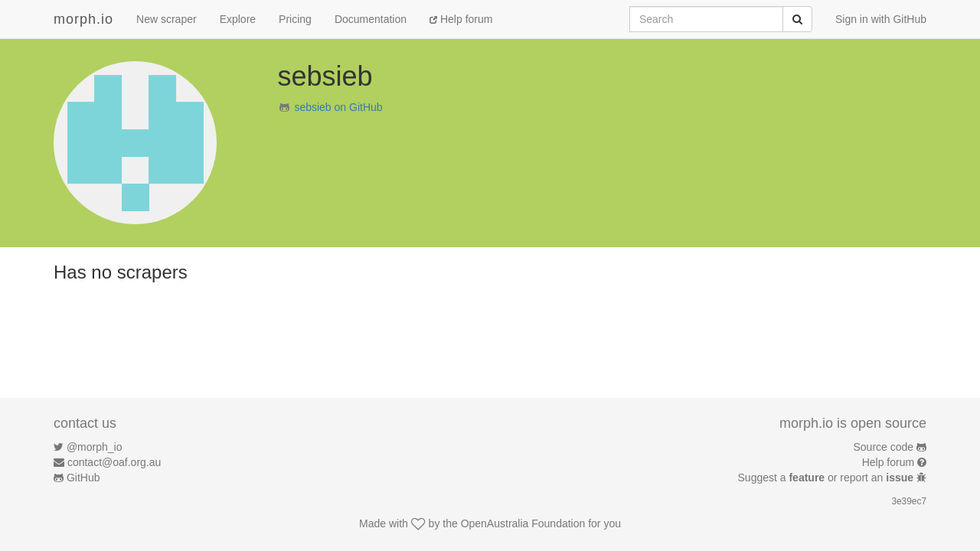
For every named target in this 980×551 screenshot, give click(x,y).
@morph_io (95, 447)
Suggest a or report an (827, 478)
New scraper (167, 19)
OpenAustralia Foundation (523, 523)
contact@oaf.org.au (114, 462)
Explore (238, 19)
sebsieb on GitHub (338, 107)
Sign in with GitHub (881, 19)
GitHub (83, 478)
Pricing (295, 19)
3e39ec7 (909, 501)
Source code (884, 447)
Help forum (461, 19)
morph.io (83, 19)
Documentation (371, 19)
